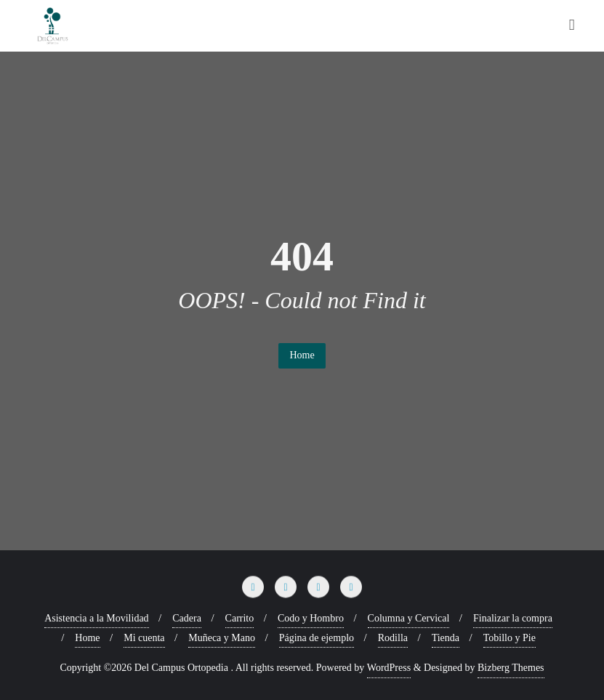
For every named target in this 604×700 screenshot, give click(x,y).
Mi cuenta (144, 638)
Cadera (187, 618)
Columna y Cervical (409, 618)
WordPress (389, 668)
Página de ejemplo (317, 638)
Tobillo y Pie (510, 638)
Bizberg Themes (511, 668)
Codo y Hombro (311, 618)
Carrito (240, 618)
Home (302, 355)
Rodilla (393, 638)
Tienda (446, 638)
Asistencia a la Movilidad (96, 618)
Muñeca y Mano (222, 638)
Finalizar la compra (513, 618)
